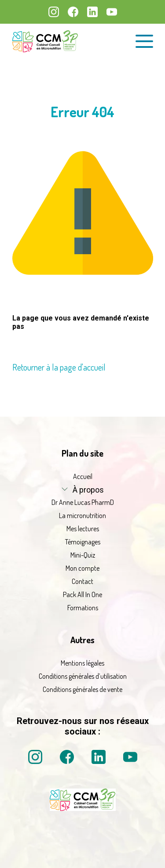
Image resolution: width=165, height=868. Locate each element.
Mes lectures (83, 529)
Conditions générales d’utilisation (83, 676)
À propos (88, 490)
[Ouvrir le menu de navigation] (144, 41)
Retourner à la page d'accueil (59, 367)
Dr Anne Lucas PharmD (83, 502)
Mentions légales (82, 663)
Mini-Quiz (83, 555)
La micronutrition (82, 515)
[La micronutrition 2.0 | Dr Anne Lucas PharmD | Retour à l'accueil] (45, 41)
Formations (83, 608)
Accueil (83, 476)
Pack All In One (82, 594)
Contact (82, 581)
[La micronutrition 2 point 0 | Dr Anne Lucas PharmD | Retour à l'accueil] (83, 811)
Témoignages (83, 542)
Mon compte (82, 568)
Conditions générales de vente (82, 689)
